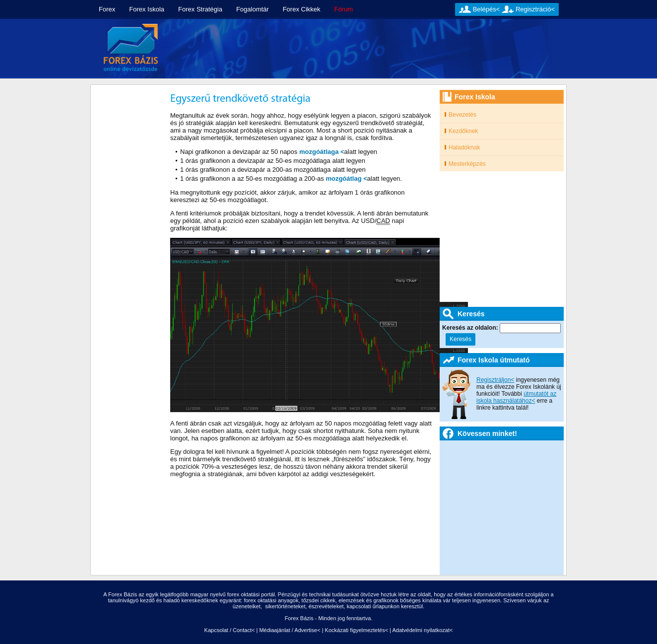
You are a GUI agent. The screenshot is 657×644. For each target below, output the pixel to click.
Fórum (344, 9)
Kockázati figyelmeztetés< (357, 630)
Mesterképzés (467, 164)
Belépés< (487, 9)
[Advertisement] (367, 49)
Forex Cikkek (302, 9)
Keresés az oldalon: (471, 328)
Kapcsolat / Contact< (230, 630)
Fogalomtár (253, 9)
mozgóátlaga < (322, 152)
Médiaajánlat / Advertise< (290, 630)
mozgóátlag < (346, 179)
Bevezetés (462, 115)
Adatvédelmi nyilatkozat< (422, 630)
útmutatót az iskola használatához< (516, 397)
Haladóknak (464, 147)
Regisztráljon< (495, 380)
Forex (107, 9)
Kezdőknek (463, 131)
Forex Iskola (147, 9)
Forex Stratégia (200, 9)
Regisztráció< (535, 9)
